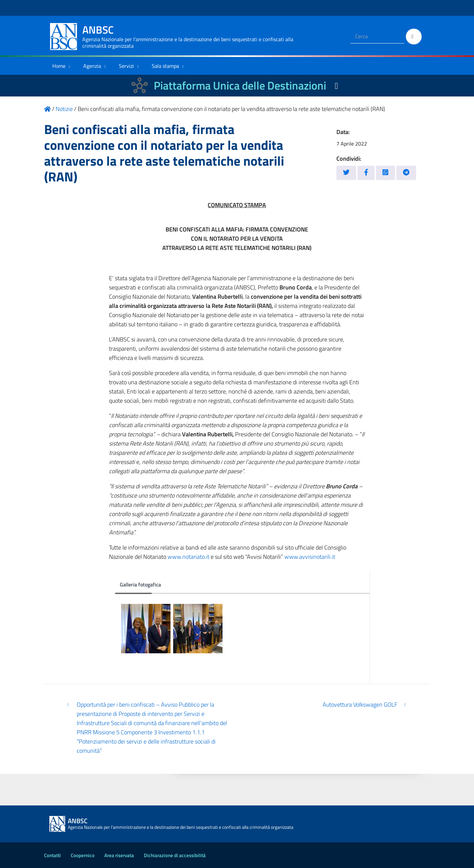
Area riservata (119, 855)
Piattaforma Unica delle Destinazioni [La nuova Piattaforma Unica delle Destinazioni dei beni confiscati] (240, 85)
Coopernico (83, 855)
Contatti (53, 855)
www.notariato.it (188, 557)
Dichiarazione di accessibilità (175, 855)
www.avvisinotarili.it (310, 557)
